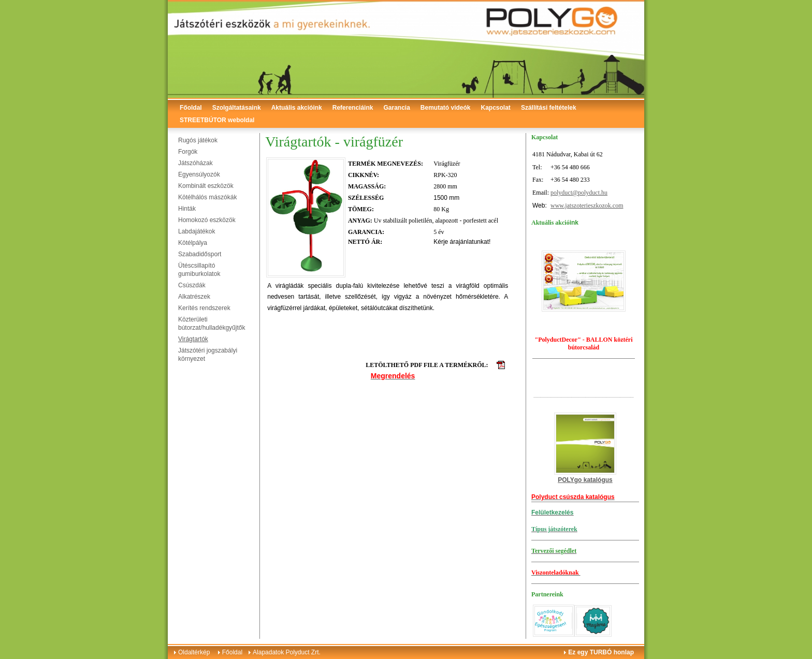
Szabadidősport (200, 254)
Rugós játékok (198, 140)
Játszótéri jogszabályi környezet (208, 355)
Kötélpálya (193, 243)
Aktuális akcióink (297, 108)
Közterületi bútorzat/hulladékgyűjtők (212, 324)
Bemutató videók (446, 108)
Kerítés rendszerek (204, 308)
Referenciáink (353, 108)
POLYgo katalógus (585, 480)
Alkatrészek (194, 297)
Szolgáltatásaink (237, 108)
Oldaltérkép (194, 652)
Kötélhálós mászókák (207, 197)
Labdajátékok (197, 231)
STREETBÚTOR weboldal (217, 120)
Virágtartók (193, 339)
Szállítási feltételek (549, 108)
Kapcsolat (496, 108)
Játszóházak (195, 163)
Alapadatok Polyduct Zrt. (287, 652)
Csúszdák (192, 285)
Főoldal (191, 108)
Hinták (187, 209)
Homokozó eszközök (207, 220)
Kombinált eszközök (206, 186)
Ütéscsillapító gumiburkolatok (199, 270)
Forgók (188, 152)
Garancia (396, 108)
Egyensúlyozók (199, 174)
